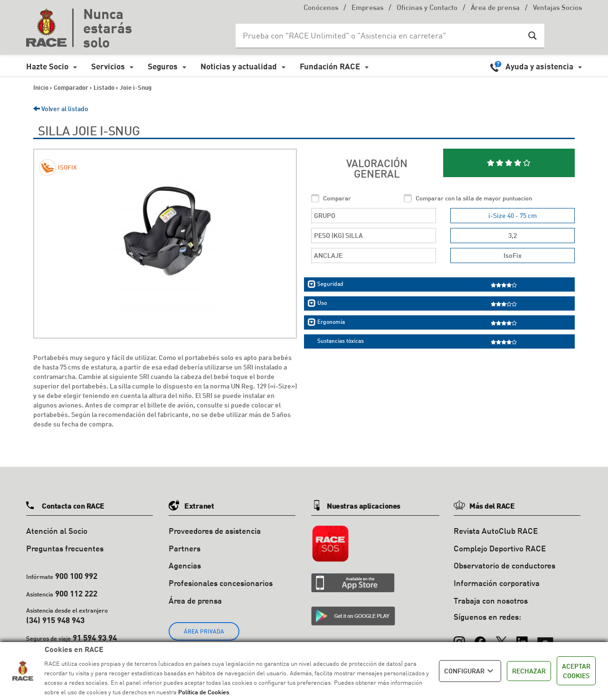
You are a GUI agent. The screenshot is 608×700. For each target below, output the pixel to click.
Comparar (337, 198)
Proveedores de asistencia (215, 531)
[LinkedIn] (522, 638)
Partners (185, 548)
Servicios (108, 66)
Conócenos (321, 8)
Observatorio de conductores (504, 565)
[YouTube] (545, 638)
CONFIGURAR (470, 671)
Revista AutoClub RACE (496, 531)
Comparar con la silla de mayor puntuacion (474, 198)
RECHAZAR (529, 671)
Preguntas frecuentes (65, 548)
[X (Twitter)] (501, 638)
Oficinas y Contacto (427, 8)
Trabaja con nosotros (491, 601)
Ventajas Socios (557, 8)
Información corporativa (497, 583)
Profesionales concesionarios (221, 583)
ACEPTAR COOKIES (576, 671)
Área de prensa (495, 8)
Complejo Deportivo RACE (500, 548)
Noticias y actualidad (239, 66)
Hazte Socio (47, 66)
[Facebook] (480, 638)
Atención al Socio (57, 531)
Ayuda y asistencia (539, 66)
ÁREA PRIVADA (204, 631)
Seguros (163, 66)
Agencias (185, 565)
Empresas (367, 8)
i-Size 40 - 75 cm (513, 215)
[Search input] (380, 36)
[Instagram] (459, 638)
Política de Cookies (204, 692)
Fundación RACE (330, 66)
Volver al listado (61, 109)
